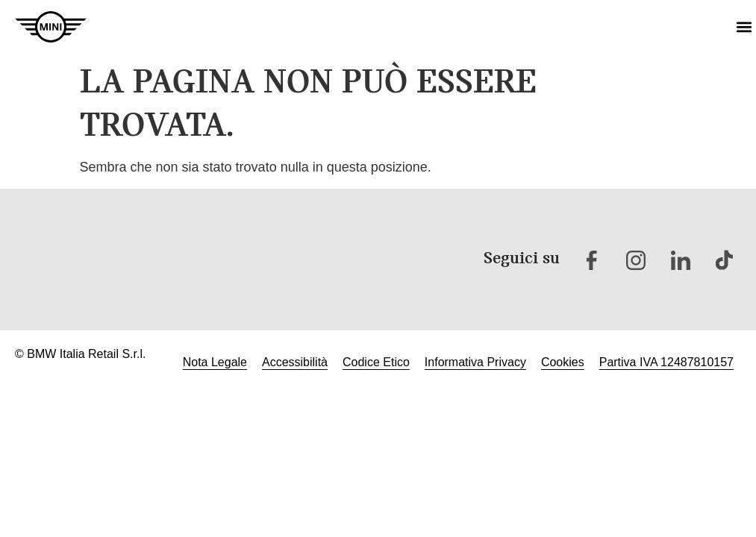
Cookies (563, 362)
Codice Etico (376, 362)
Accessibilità (295, 362)
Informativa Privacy (475, 362)
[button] (744, 27)
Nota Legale (215, 362)
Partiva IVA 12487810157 (666, 362)
